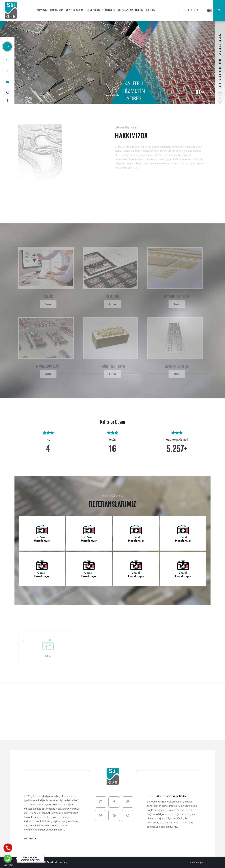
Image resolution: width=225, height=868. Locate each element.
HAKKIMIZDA (57, 10)
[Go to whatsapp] (8, 859)
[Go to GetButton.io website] (8, 865)
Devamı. (33, 838)
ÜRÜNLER (110, 10)
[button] (209, 10)
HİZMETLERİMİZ (94, 10)
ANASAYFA (42, 10)
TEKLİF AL (191, 10)
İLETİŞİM (151, 10)
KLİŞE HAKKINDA (75, 10)
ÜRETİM (139, 10)
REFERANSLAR (125, 10)
